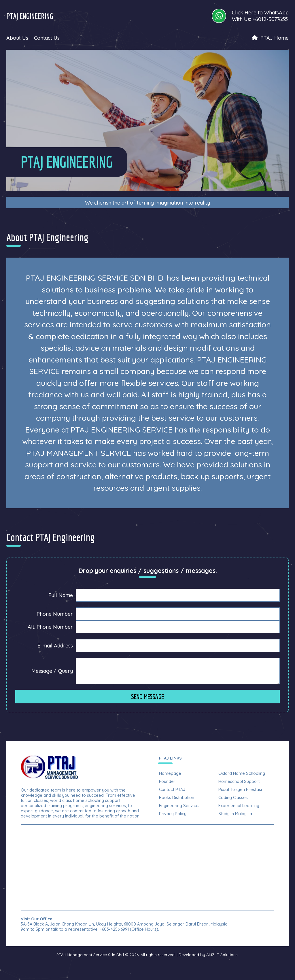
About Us (17, 38)
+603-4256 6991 (114, 929)
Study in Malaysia (235, 814)
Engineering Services (180, 806)
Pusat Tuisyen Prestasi (240, 790)
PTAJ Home (270, 38)
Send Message (147, 697)
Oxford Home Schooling (242, 773)
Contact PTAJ (172, 790)
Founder (167, 781)
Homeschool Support (239, 781)
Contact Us (47, 38)
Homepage (170, 773)
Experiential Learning (239, 806)
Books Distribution (177, 798)
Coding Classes (233, 798)
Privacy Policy (173, 814)
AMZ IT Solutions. (222, 954)
